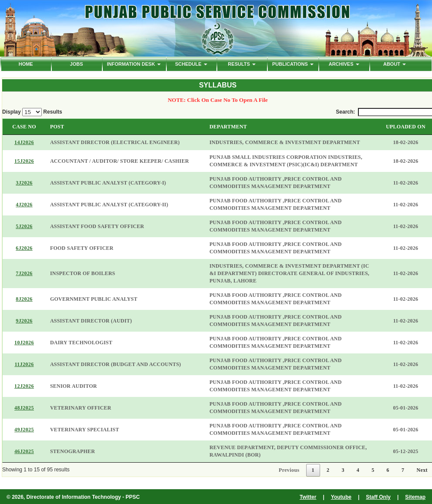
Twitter (308, 497)
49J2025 (24, 430)
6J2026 (24, 248)
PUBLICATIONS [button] (293, 64)
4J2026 (24, 205)
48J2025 (24, 408)
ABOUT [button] (395, 64)
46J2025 (24, 451)
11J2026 (24, 364)
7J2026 (24, 273)
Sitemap (415, 497)
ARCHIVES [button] (344, 64)
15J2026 (24, 161)
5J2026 (24, 226)
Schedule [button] (191, 64)
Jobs (77, 64)
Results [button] (242, 64)
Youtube (341, 497)
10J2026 (24, 343)
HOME (26, 64)
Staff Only (378, 497)
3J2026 (24, 183)
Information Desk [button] (133, 64)
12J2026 (24, 386)
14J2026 (24, 142)
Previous (289, 470)
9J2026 (24, 321)
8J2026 (24, 299)
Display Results (32, 112)
